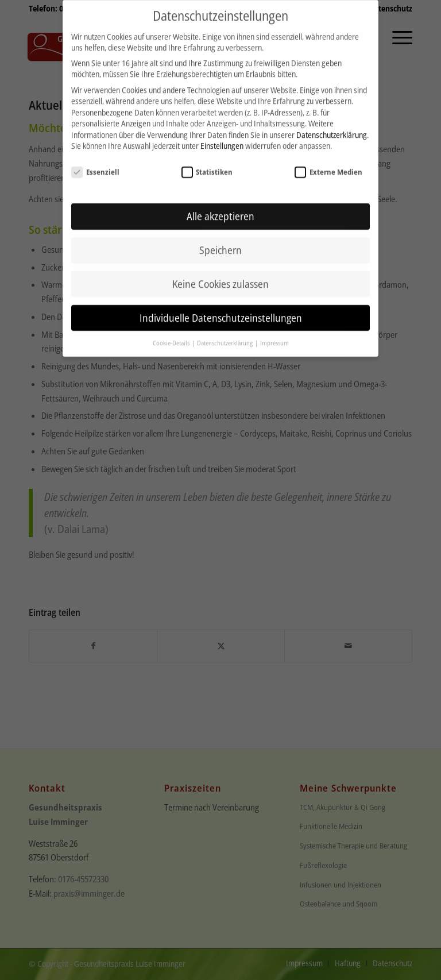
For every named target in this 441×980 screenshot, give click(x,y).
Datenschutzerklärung (332, 124)
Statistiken (207, 161)
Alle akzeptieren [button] (220, 206)
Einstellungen (222, 135)
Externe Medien (328, 161)
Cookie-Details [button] (172, 333)
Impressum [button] (274, 333)
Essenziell (95, 161)
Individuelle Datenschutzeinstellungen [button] (221, 307)
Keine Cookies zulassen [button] (220, 273)
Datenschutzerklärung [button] (225, 333)
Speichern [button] (220, 240)
